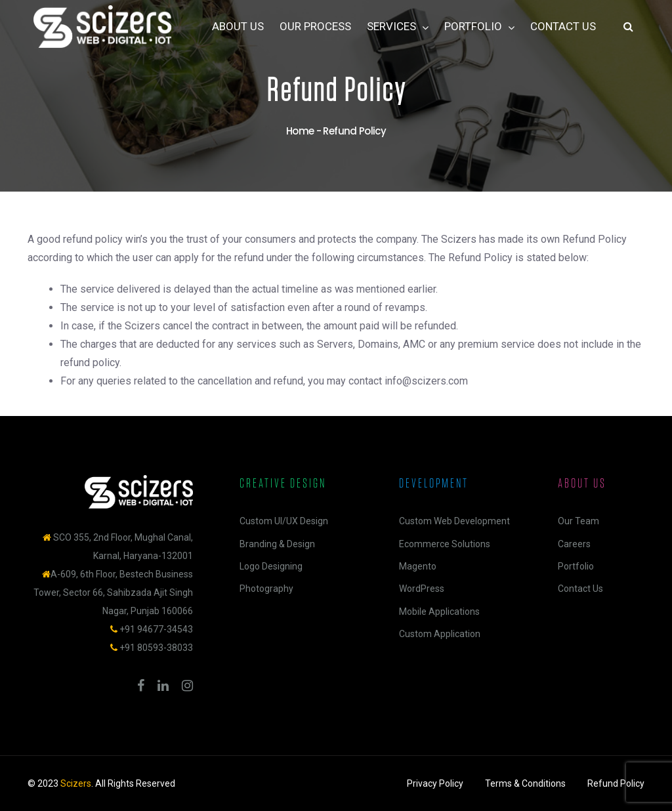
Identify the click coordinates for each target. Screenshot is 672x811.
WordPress (422, 589)
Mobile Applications (439, 612)
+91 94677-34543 (156, 629)
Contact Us (580, 589)
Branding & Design (277, 544)
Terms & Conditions (525, 783)
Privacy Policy (435, 783)
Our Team (578, 521)
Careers (574, 544)
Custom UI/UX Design (284, 521)
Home (300, 131)
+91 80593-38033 (156, 648)
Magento (418, 566)
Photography (266, 589)
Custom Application (440, 634)
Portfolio (576, 566)
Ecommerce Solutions (445, 544)
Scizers (76, 783)
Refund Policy (616, 783)
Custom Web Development (454, 521)
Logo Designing (271, 566)
